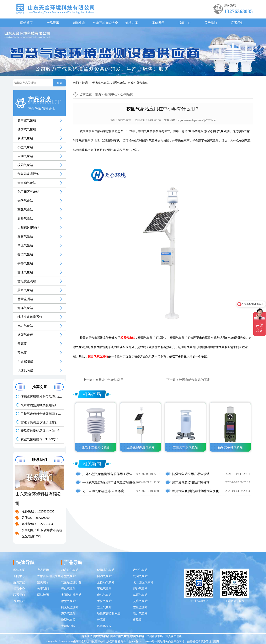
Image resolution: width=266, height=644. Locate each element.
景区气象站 (25, 290)
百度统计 (19, 601)
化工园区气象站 (28, 192)
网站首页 (26, 23)
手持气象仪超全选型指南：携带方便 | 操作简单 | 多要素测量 (42, 414)
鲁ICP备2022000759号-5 (143, 641)
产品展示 (53, 23)
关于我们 (211, 23)
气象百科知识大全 (106, 23)
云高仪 (22, 344)
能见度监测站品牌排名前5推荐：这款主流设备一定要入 (42, 431)
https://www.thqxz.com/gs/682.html (197, 120)
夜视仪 (22, 353)
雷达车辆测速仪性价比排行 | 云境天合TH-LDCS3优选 (42, 422)
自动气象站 (25, 156)
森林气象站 (25, 236)
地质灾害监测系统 (30, 317)
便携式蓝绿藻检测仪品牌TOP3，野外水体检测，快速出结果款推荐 (42, 397)
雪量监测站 (25, 299)
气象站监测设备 (28, 174)
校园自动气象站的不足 (195, 380)
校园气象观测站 (98, 356)
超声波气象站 (27, 120)
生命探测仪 (25, 362)
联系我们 (237, 23)
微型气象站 (25, 254)
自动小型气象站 (138, 83)
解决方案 (132, 23)
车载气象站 (25, 210)
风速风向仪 (25, 371)
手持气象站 (25, 263)
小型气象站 (25, 147)
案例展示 (158, 23)
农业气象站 (25, 138)
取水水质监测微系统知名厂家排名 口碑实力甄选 (42, 405)
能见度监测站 (27, 281)
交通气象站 (25, 272)
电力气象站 (25, 326)
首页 (98, 94)
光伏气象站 (25, 201)
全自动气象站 (27, 183)
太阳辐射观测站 (28, 228)
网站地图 (43, 595)
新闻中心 (79, 23)
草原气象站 (25, 245)
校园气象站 (119, 83)
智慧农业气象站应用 (109, 380)
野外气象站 (25, 219)
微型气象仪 (25, 335)
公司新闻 (127, 94)
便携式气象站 (101, 83)
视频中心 (185, 23)
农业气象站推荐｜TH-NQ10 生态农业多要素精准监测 (42, 439)
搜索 (60, 83)
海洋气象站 (25, 308)
